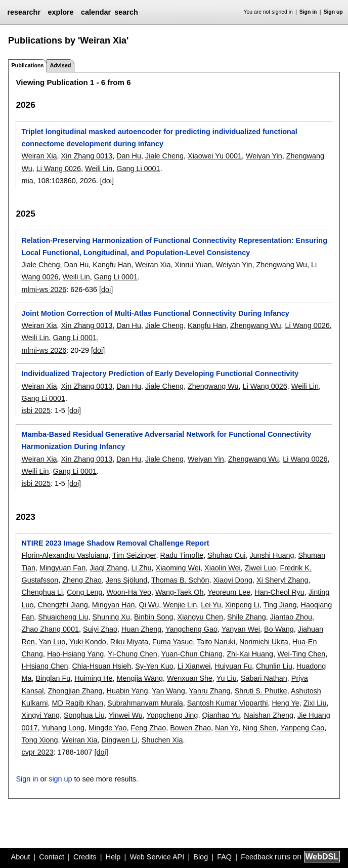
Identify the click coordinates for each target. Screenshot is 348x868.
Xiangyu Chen (200, 617)
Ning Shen (259, 728)
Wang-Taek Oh (179, 592)
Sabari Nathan (264, 678)
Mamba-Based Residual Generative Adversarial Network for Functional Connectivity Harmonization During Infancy (166, 440)
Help (113, 857)
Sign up (333, 12)
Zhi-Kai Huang (250, 654)
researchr (24, 12)
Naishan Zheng (269, 715)
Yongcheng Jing (172, 715)
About (21, 857)
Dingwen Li (120, 740)
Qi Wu (149, 605)
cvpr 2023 (37, 752)
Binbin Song (154, 617)
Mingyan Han (114, 605)
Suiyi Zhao (100, 629)
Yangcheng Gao (191, 629)
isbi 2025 (36, 410)
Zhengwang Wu (282, 265)
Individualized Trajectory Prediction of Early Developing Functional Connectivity (160, 374)
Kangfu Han (112, 265)
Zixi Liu (315, 703)
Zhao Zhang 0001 (50, 629)
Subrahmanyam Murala (145, 703)
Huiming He (93, 678)
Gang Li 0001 (138, 169)
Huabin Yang (127, 691)
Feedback (257, 857)
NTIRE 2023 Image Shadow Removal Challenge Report (115, 543)
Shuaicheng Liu (63, 617)
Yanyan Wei (241, 629)
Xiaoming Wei (178, 568)
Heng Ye (285, 703)
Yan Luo (52, 642)
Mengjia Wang (139, 678)
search (126, 12)
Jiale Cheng (164, 156)
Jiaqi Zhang (108, 568)
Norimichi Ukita (264, 642)
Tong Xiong (39, 740)
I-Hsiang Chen (45, 666)
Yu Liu (227, 678)
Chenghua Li (42, 592)
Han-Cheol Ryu (279, 592)
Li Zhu (142, 568)
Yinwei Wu (126, 715)
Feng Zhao (149, 728)
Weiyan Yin (264, 156)
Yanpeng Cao (302, 728)
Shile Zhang (247, 617)
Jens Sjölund (126, 580)
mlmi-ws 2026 (44, 290)
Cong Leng (84, 592)
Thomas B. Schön (180, 580)
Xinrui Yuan (193, 265)
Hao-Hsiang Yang (75, 654)
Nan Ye (227, 728)
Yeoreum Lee (229, 592)
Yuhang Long (63, 728)
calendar (96, 12)
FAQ (224, 857)
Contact (52, 857)
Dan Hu (129, 156)
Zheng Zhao (82, 580)
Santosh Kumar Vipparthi (228, 703)
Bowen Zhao (190, 728)
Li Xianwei (194, 666)
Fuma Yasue (172, 642)
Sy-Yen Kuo (154, 666)
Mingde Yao (107, 728)
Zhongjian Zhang (75, 691)
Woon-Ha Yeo (129, 592)
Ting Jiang (280, 605)
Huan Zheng (141, 629)
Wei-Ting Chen (301, 654)
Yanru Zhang (209, 691)
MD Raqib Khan (77, 703)
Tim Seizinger (134, 555)
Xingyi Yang (40, 715)
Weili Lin (99, 169)
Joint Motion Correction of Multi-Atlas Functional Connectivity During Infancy (155, 313)
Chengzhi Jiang (62, 605)
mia (27, 181)
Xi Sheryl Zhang (282, 580)
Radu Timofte (182, 555)
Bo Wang (279, 629)
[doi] (107, 181)
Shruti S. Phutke (261, 691)
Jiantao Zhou (291, 617)
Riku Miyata (129, 642)
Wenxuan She (190, 678)
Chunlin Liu (274, 666)
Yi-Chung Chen (133, 654)
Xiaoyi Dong (233, 580)
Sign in (308, 12)
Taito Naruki (216, 642)
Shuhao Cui (226, 555)
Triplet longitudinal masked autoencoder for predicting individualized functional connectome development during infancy (159, 138)
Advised (60, 65)
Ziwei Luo (260, 568)
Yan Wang (168, 691)
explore (60, 12)
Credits (85, 857)
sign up (60, 779)
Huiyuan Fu (233, 666)
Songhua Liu (84, 715)
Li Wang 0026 (59, 169)
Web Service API (157, 857)
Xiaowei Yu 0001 (215, 156)
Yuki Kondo (88, 642)
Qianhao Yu (221, 715)
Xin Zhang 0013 (87, 156)
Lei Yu (211, 605)
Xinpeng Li (242, 605)
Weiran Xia (39, 156)
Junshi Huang (272, 555)
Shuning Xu (111, 617)
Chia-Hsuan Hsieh (101, 666)
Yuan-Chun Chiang (192, 654)
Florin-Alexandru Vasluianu (65, 555)
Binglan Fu (53, 678)
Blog (201, 857)
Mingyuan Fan (62, 568)
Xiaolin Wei (223, 568)
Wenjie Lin (180, 605)
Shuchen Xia (162, 740)
